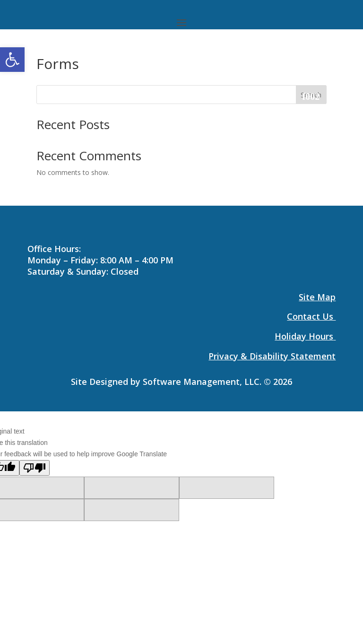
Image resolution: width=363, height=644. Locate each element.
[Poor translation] (35, 468)
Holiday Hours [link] (304, 336)
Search (311, 95)
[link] (12, 60)
